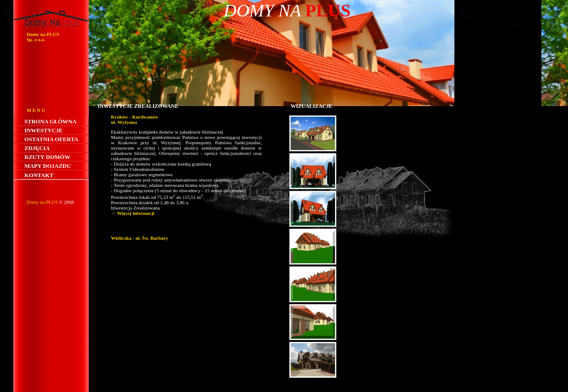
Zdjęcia (37, 148)
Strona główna (50, 121)
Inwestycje (43, 130)
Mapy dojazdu (48, 166)
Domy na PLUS (42, 202)
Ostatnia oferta (51, 139)
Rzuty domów (47, 157)
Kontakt (39, 175)
